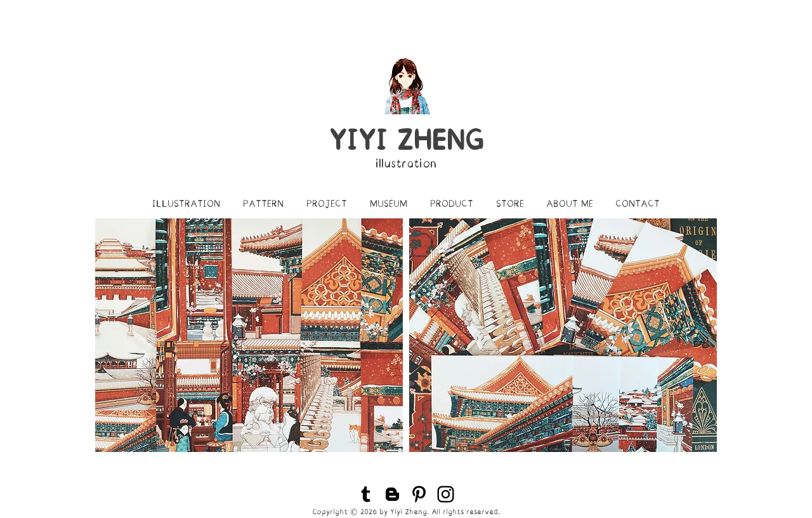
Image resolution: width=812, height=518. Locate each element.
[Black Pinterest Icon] (419, 494)
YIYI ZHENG (406, 141)
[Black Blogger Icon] (392, 494)
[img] (249, 335)
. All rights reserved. (463, 512)
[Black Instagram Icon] (446, 494)
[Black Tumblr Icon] (366, 494)
